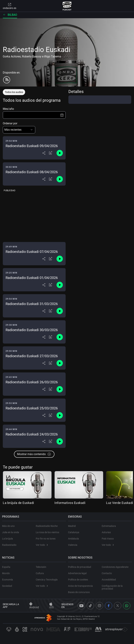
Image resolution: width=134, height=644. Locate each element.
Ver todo (42, 545)
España (7, 567)
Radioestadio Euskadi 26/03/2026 (32, 382)
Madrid (73, 526)
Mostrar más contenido (34, 454)
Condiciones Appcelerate (115, 567)
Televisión (41, 567)
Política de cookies (79, 580)
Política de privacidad (80, 567)
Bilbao (10, 15)
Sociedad (8, 586)
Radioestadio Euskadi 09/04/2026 (32, 146)
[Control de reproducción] (60, 153)
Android (34, 606)
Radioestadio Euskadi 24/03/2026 (32, 434)
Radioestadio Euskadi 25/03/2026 (32, 408)
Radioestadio (10, 545)
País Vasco (108, 539)
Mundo (7, 573)
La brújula (8, 539)
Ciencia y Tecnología (47, 580)
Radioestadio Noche (47, 526)
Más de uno (9, 526)
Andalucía (74, 539)
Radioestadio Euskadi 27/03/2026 (32, 356)
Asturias (106, 532)
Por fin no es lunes (46, 539)
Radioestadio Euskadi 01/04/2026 (32, 278)
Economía (8, 580)
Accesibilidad (109, 580)
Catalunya (74, 532)
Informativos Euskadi (70, 503)
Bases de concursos (80, 592)
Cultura (40, 573)
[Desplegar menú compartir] (44, 153)
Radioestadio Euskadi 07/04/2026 (32, 252)
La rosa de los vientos (47, 532)
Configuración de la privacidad (112, 587)
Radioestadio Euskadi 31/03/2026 (32, 304)
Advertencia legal (78, 573)
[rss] (7, 80)
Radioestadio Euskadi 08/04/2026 (32, 172)
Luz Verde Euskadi (120, 503)
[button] (19, 130)
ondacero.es (10, 6)
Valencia (73, 545)
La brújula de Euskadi (18, 503)
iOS (52, 606)
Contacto (107, 573)
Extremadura (109, 526)
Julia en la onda (11, 532)
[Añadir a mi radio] (51, 153)
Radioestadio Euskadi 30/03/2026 (32, 330)
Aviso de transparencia (81, 586)
